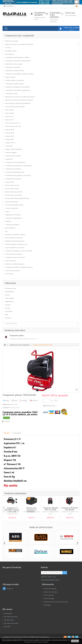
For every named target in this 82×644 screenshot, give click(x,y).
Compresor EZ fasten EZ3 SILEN (70, 509)
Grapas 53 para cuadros (13, 156)
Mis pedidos (8, 613)
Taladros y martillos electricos (15, 264)
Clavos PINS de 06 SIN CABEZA (15, 107)
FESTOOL (8, 318)
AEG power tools (11, 288)
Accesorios (17, 433)
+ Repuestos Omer (11, 93)
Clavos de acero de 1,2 (13, 123)
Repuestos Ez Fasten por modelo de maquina (20, 97)
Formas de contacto (50, 589)
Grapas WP (9, 159)
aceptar (75, 641)
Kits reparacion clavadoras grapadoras (18, 103)
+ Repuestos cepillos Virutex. (15, 84)
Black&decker (10, 292)
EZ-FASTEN (9, 311)
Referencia (6, 404)
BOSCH (8, 295)
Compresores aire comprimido (15, 162)
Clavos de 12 (9, 116)
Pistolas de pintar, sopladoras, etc (16, 244)
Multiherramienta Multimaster (15, 241)
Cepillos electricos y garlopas (15, 80)
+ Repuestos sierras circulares (15, 257)
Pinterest (34, 400)
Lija (6, 231)
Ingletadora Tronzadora (13, 215)
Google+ (24, 400)
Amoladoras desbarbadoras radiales (17, 57)
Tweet (6, 400)
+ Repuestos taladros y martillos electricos (19, 267)
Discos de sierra (11, 261)
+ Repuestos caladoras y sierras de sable (19, 251)
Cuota (15, 400)
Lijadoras (8, 221)
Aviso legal (47, 605)
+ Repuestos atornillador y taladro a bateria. (20, 74)
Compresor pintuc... (17, 335)
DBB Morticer (10, 302)
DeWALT (8, 305)
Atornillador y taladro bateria (15, 70)
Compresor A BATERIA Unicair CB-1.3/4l (12, 510)
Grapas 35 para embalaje (14, 149)
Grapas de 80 (10, 130)
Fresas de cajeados (12, 202)
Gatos (7, 212)
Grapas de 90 (10, 133)
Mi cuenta (7, 609)
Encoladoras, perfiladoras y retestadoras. (19, 166)
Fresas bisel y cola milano (14, 195)
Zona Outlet (9, 274)
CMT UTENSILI (10, 298)
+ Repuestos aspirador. (13, 67)
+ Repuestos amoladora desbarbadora (18, 61)
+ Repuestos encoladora (13, 169)
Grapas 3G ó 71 (10, 143)
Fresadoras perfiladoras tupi (15, 172)
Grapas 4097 (9, 139)
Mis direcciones (9, 620)
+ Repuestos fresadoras (13, 179)
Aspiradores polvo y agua (14, 64)
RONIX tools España (12, 41)
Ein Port (8, 308)
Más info (7, 433)
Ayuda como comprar (50, 592)
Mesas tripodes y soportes (14, 238)
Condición (6, 408)
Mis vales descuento (11, 617)
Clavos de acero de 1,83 (13, 126)
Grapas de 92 (10, 136)
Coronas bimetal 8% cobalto (14, 205)
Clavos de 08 (9, 113)
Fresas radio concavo (12, 185)
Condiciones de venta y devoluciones (56, 602)
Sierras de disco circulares (14, 254)
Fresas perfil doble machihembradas (17, 198)
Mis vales (7, 627)
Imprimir (7, 421)
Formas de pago (49, 598)
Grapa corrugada (11, 152)
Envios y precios (49, 595)
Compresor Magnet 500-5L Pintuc (51, 509)
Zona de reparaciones (13, 271)
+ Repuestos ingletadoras (14, 218)
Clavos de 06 (9, 110)
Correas (8, 48)
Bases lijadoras (10, 228)
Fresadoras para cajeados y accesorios (18, 175)
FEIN (7, 315)
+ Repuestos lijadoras (12, 225)
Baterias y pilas (10, 77)
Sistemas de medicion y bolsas (15, 234)
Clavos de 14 (9, 120)
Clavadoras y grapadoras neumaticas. (18, 87)
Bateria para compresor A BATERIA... (31, 510)
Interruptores (10, 54)
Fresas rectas (10, 182)
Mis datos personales (11, 623)
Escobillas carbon (11, 51)
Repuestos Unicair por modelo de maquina (19, 100)
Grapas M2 (9, 146)
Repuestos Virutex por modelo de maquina (19, 44)
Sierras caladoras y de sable (15, 248)
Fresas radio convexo (12, 189)
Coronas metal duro (12, 208)
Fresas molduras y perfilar (14, 192)
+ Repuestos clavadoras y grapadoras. (18, 90)
